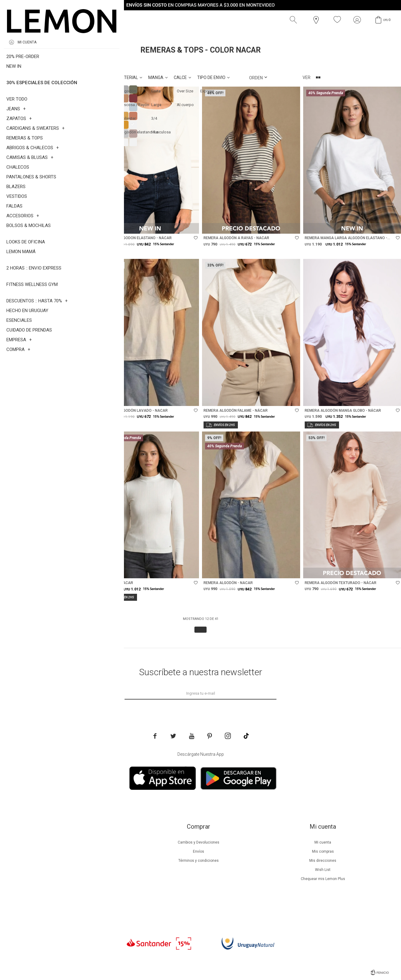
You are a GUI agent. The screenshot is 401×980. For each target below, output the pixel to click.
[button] (295, 20)
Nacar (47, 64)
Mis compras (323, 851)
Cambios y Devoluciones (199, 842)
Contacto (74, 897)
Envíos (199, 851)
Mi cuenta (323, 842)
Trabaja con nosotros (74, 906)
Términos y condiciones (199, 861)
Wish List (323, 870)
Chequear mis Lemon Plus (323, 879)
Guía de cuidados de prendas (74, 870)
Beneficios (74, 851)
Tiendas (74, 888)
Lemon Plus (74, 861)
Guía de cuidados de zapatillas (74, 879)
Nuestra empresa (74, 842)
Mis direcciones (323, 861)
